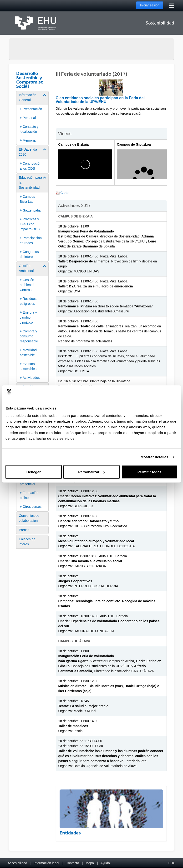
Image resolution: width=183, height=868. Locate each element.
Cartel (65, 193)
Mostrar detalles (155, 457)
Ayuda (105, 863)
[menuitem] (32, 118)
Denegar (34, 472)
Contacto (72, 863)
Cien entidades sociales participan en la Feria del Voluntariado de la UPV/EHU (100, 100)
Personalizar (92, 472)
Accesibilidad (17, 863)
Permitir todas (150, 472)
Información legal (46, 863)
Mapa (90, 863)
